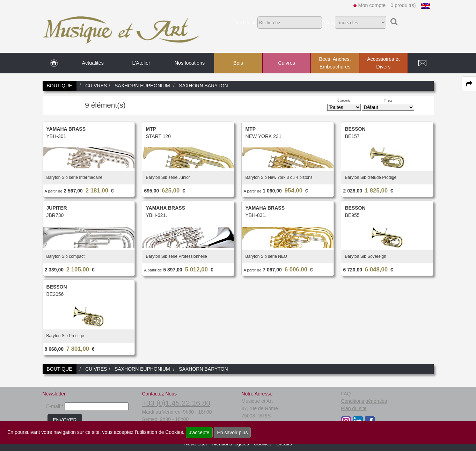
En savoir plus (232, 432)
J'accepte (199, 432)
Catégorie (344, 101)
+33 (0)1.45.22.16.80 (176, 403)
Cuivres (287, 63)
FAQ (346, 394)
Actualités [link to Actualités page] (93, 63)
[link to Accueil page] (54, 63)
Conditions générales (364, 401)
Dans (328, 22)
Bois (238, 63)
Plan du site (354, 408)
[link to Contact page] (423, 63)
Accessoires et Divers (383, 63)
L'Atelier (141, 63)
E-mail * (55, 406)
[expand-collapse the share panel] (469, 84)
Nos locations (190, 63)
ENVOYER (65, 420)
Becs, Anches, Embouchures (335, 63)
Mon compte (372, 5)
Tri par (388, 101)
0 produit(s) (403, 5)
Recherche (246, 22)
